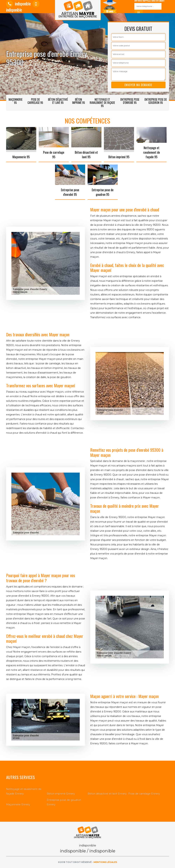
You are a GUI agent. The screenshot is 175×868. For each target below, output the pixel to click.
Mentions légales (105, 862)
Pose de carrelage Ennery (144, 794)
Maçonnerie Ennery (18, 804)
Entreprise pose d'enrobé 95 (130, 101)
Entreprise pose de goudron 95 (156, 101)
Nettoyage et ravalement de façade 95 (102, 103)
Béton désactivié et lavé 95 (58, 101)
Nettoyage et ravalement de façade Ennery (24, 791)
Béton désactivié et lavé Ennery (107, 794)
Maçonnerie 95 (16, 101)
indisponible (18, 4)
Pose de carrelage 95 (35, 101)
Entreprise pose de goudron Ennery (64, 802)
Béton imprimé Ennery (61, 794)
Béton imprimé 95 (79, 101)
